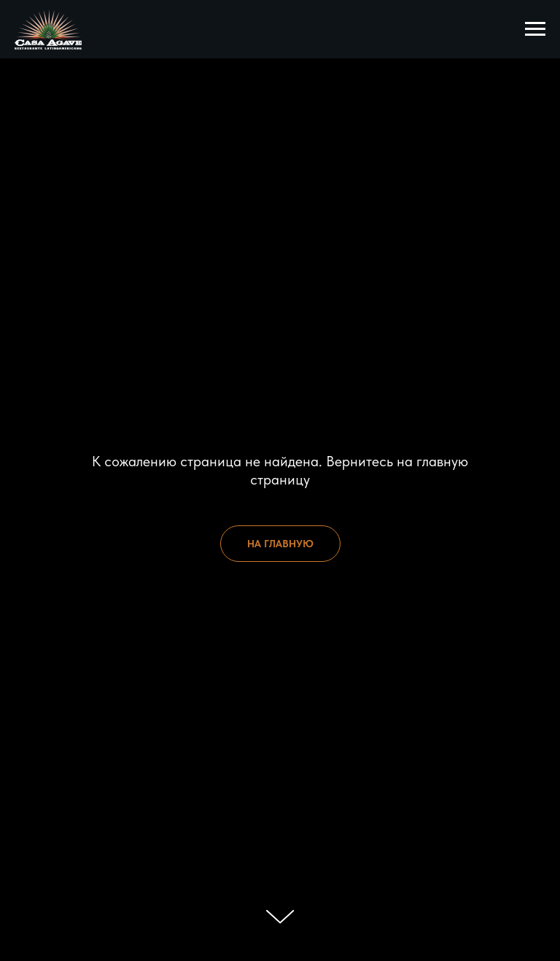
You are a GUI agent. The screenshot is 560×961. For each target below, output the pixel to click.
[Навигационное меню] (535, 29)
